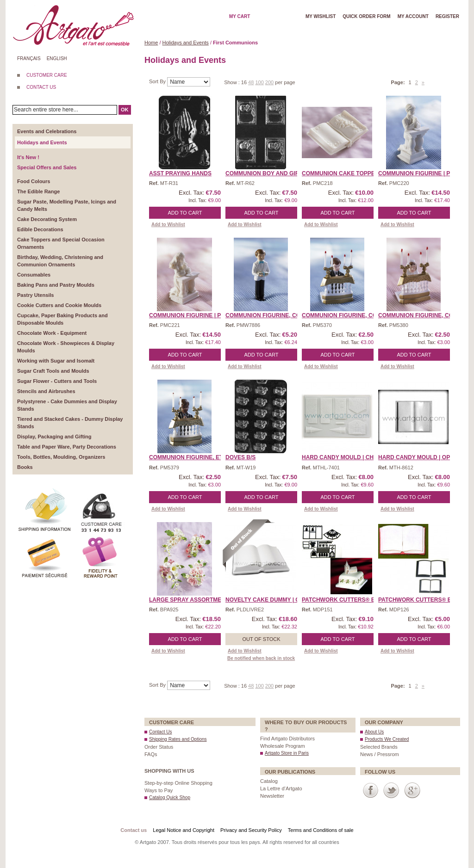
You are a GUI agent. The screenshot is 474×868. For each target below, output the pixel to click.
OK (125, 110)
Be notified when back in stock (261, 658)
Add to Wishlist (168, 225)
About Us (374, 732)
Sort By (158, 81)
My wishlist (321, 16)
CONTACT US (41, 87)
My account (413, 16)
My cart (240, 16)
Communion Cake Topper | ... (345, 173)
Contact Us (160, 732)
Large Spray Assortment (189, 600)
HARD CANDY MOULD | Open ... (421, 457)
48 (251, 82)
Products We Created (387, 739)
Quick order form (366, 16)
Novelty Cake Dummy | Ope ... (269, 600)
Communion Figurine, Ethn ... (193, 457)
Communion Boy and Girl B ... (270, 173)
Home (151, 43)
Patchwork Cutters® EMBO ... (348, 600)
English (57, 58)
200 (269, 82)
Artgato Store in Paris (287, 753)
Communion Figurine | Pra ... (421, 173)
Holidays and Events (186, 43)
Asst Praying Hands (180, 173)
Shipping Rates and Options (178, 739)
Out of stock (261, 639)
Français (29, 58)
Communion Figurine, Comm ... (271, 315)
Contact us (134, 830)
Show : (233, 82)
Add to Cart (185, 213)
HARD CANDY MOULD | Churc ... (347, 457)
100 (259, 82)
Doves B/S (240, 457)
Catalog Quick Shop (170, 797)
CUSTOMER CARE (47, 75)
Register (447, 16)
